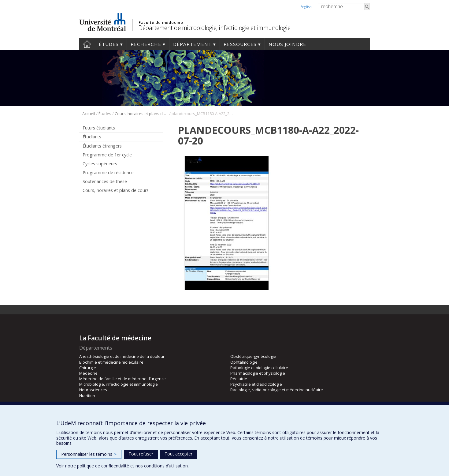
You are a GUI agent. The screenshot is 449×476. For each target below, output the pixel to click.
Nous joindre (287, 44)
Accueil (87, 44)
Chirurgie (88, 368)
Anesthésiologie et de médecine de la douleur (122, 356)
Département (192, 44)
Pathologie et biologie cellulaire (259, 368)
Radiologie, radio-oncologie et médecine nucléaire (277, 390)
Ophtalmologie (244, 362)
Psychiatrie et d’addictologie (256, 384)
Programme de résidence (108, 172)
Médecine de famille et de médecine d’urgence (122, 379)
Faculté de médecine (161, 22)
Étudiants (92, 137)
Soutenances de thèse (105, 181)
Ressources (240, 44)
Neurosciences (93, 390)
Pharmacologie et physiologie (258, 373)
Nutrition (87, 395)
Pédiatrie (239, 379)
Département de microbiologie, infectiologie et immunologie (214, 28)
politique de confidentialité (103, 466)
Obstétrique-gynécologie (253, 356)
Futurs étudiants (99, 128)
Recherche (146, 44)
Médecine (88, 373)
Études (109, 44)
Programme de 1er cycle (107, 155)
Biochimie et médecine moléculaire (111, 362)
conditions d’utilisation (166, 466)
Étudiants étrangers (102, 146)
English (306, 7)
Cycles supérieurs (100, 164)
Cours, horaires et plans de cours (141, 114)
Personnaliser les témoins (89, 454)
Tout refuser (141, 454)
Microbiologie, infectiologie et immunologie (119, 384)
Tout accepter (178, 454)
